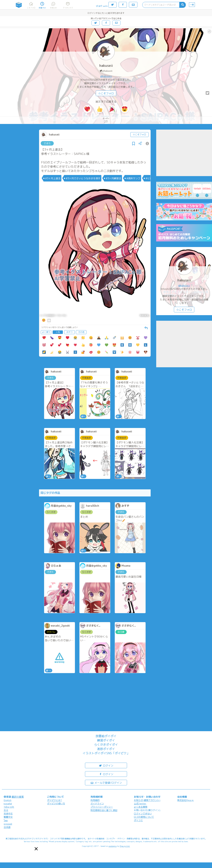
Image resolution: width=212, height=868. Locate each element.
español (8, 804)
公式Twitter (140, 804)
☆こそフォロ (106, 93)
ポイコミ (138, 820)
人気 (58, 332)
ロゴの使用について (144, 817)
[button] (36, 849)
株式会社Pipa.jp (185, 800)
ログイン (106, 765)
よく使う (46, 332)
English (8, 800)
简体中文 (8, 814)
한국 (6, 810)
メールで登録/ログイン (106, 782)
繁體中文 (8, 817)
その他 (81, 332)
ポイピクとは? (54, 800)
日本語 (7, 827)
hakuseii (106, 66)
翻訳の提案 (18, 797)
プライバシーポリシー (102, 807)
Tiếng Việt (9, 807)
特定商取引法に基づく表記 (104, 810)
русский (8, 824)
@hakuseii (107, 71)
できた (47, 143)
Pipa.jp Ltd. (125, 846)
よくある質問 (141, 807)
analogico (113, 846)
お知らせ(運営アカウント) (147, 800)
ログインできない (143, 814)
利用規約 (95, 800)
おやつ (69, 332)
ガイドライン (97, 804)
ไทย (6, 820)
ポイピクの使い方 (56, 804)
